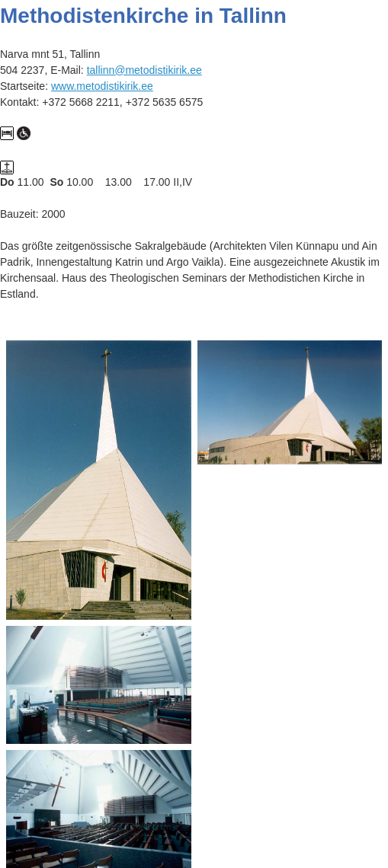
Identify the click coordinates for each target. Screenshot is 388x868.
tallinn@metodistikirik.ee (144, 70)
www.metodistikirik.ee (102, 86)
